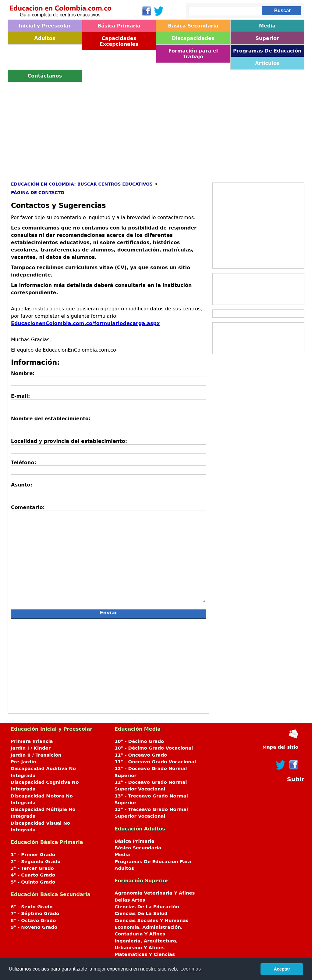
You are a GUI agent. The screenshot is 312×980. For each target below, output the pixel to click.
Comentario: (28, 507)
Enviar (109, 613)
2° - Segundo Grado (35, 862)
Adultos (45, 38)
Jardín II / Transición (36, 755)
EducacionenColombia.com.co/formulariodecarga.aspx (85, 323)
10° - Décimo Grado (139, 741)
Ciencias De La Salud (141, 913)
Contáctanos (45, 76)
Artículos (267, 63)
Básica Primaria (119, 26)
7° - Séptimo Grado (35, 913)
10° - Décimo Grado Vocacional (154, 748)
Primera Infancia (32, 741)
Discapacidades (193, 38)
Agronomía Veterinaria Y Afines (155, 893)
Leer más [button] (191, 969)
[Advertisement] (156, 128)
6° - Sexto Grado (32, 907)
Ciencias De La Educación (147, 907)
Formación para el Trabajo (193, 54)
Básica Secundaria (193, 26)
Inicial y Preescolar (45, 26)
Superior (267, 38)
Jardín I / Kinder (31, 748)
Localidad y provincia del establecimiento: (69, 441)
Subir (296, 779)
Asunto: (22, 485)
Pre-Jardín (23, 762)
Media (267, 26)
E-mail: (20, 396)
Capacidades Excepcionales (119, 41)
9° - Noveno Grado (34, 927)
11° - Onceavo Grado (141, 755)
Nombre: (23, 373)
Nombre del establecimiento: (51, 419)
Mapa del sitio (280, 747)
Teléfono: (24, 463)
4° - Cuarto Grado (33, 875)
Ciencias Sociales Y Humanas (152, 920)
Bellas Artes (130, 900)
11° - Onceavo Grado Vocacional (155, 762)
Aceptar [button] (282, 969)
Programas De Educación (267, 51)
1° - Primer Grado (33, 855)
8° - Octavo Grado (33, 920)
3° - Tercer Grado (32, 868)
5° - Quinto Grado (33, 882)
